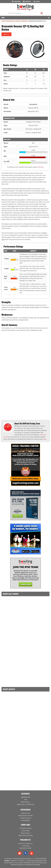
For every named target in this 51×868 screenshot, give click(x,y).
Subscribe (16, 1)
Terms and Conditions (26, 835)
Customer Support (25, 828)
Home (3, 21)
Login (36, 1)
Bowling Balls (25, 802)
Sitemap (7, 861)
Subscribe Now (26, 797)
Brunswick (25, 21)
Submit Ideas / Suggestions (25, 804)
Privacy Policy (25, 833)
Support (27, 1)
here (45, 439)
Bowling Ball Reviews (13, 21)
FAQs (25, 800)
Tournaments (26, 820)
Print (6, 34)
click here (41, 167)
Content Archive (26, 818)
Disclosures (26, 831)
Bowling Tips (26, 813)
